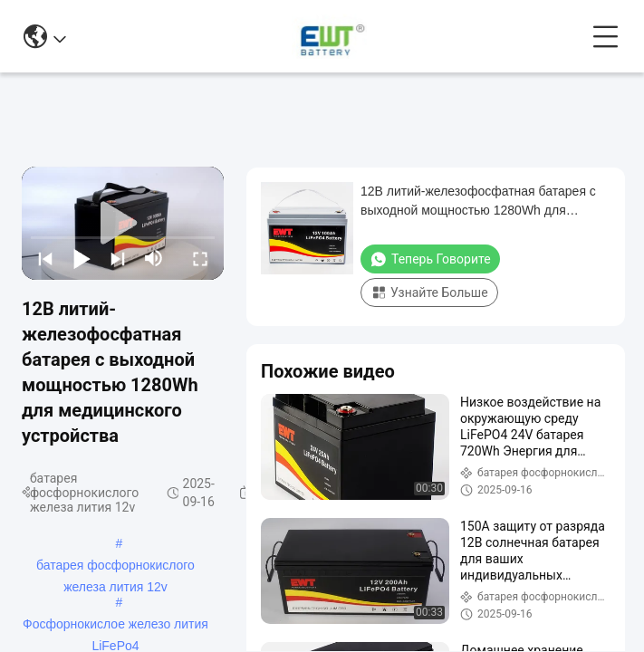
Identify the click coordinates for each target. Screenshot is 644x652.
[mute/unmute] (154, 258)
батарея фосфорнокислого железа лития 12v (115, 567)
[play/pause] (82, 258)
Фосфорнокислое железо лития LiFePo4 (115, 626)
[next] (118, 258)
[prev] (45, 258)
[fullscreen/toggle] (200, 258)
